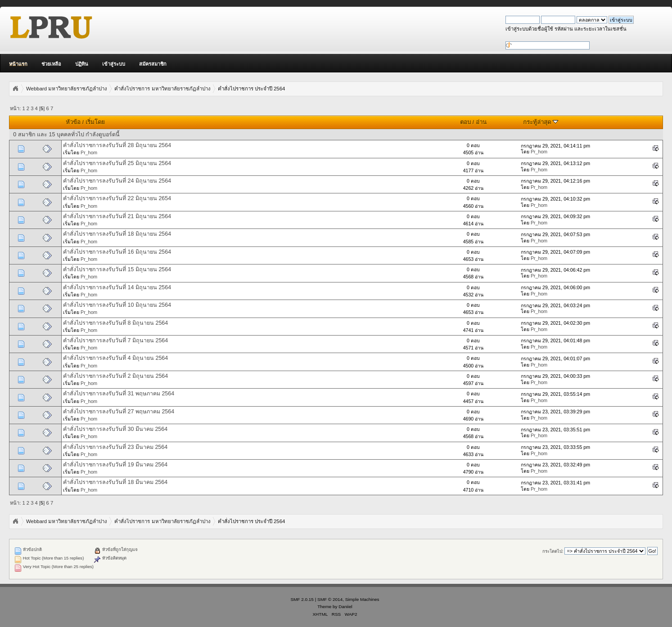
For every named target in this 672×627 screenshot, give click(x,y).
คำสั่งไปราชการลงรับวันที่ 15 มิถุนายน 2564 (117, 269)
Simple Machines (362, 599)
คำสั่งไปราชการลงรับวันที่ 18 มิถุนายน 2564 (117, 234)
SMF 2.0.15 (302, 599)
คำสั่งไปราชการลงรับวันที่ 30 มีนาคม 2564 (115, 429)
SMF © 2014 (330, 599)
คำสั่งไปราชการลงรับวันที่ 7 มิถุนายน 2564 (115, 340)
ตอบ (465, 122)
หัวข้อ (73, 122)
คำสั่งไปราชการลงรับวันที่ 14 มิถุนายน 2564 (117, 287)
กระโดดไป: (553, 551)
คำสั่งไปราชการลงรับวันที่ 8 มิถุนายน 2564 (115, 323)
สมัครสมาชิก (153, 64)
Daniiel (345, 607)
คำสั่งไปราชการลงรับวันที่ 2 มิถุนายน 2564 (115, 376)
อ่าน (481, 122)
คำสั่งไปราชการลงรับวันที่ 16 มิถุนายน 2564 (117, 252)
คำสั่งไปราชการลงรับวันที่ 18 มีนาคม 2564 (115, 482)
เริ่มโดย (95, 122)
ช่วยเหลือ (51, 64)
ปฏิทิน (82, 64)
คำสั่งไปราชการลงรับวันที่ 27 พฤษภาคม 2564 (119, 412)
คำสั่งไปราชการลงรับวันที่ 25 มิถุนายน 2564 (117, 163)
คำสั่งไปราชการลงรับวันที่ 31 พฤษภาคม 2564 (119, 394)
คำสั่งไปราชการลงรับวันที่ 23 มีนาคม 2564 (115, 447)
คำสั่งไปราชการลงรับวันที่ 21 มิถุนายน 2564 (117, 216)
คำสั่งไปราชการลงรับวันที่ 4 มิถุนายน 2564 (115, 358)
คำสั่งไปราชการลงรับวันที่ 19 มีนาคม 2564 (115, 465)
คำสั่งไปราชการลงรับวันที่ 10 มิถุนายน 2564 (117, 305)
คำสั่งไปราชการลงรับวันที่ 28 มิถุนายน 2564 (117, 145)
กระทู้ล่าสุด (541, 122)
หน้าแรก (18, 64)
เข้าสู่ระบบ (114, 64)
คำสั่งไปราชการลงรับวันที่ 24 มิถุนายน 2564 (117, 181)
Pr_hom (89, 152)
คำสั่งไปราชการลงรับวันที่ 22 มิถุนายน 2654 (117, 198)
